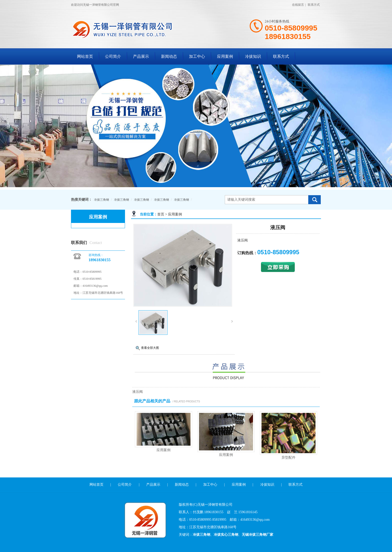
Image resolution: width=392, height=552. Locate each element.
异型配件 (288, 457)
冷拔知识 (253, 56)
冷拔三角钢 (101, 200)
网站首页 (85, 56)
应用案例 (225, 56)
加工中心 (197, 56)
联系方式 (314, 5)
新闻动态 (169, 56)
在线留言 (298, 5)
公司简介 (113, 56)
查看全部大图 (150, 348)
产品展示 (141, 56)
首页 (161, 214)
